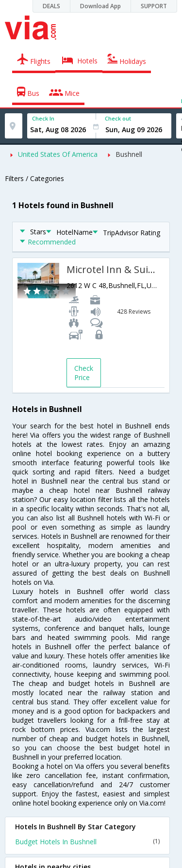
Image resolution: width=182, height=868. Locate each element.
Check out (118, 118)
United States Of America (58, 154)
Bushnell (129, 154)
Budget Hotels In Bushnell (87, 842)
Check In (43, 118)
